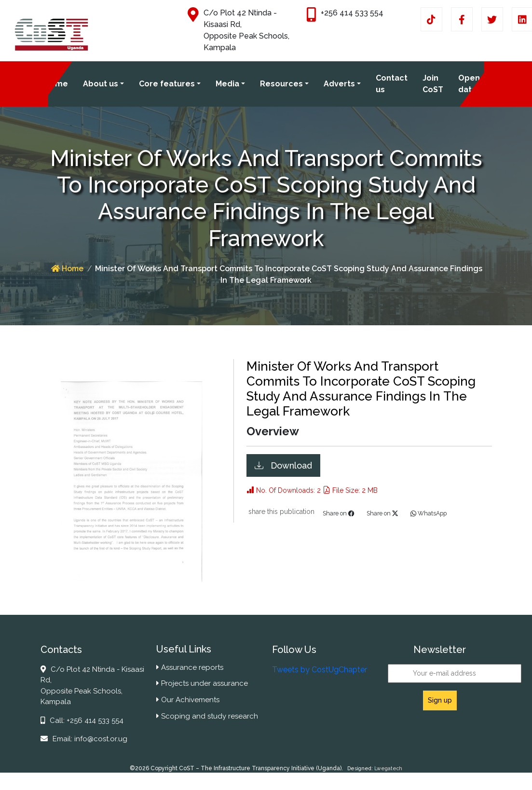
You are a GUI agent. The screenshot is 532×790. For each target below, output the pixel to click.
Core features (167, 84)
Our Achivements (188, 700)
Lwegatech (388, 768)
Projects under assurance (202, 683)
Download (290, 465)
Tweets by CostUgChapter (320, 670)
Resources (281, 84)
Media (227, 84)
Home (56, 84)
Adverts (339, 84)
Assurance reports (190, 667)
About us (101, 84)
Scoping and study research (207, 716)
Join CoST (433, 84)
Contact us (392, 84)
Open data (469, 84)
